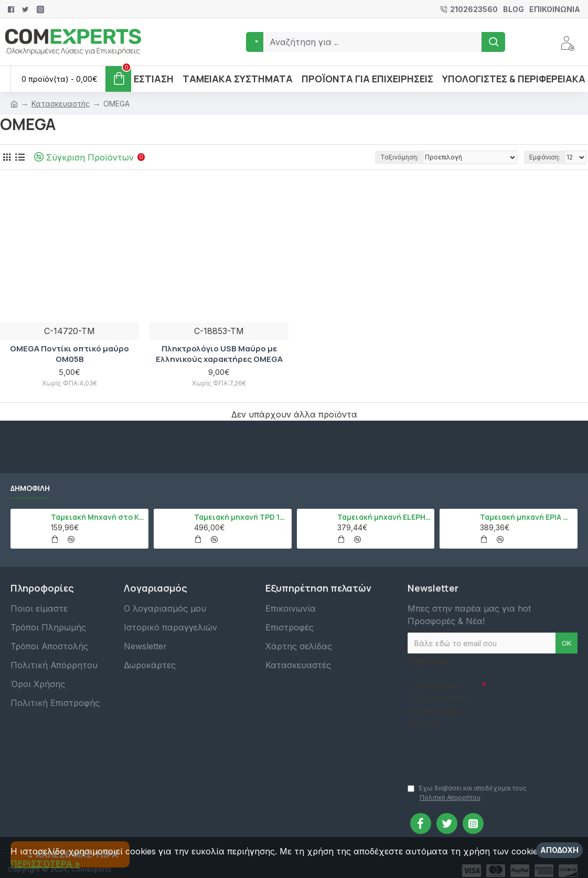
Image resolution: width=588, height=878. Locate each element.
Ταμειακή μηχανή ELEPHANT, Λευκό (384, 517)
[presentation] (481, 751)
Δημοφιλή (30, 488)
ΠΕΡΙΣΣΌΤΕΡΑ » (45, 864)
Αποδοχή (559, 850)
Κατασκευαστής (61, 104)
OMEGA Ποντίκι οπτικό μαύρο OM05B (70, 354)
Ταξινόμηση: (399, 157)
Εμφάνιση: (545, 157)
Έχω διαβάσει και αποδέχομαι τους (467, 793)
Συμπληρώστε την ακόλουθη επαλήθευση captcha (437, 704)
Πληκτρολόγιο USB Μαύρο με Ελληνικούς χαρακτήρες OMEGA (219, 354)
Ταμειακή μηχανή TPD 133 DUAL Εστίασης (241, 517)
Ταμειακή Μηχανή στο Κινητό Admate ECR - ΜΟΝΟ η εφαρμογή (98, 517)
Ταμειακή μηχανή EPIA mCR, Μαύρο (527, 517)
